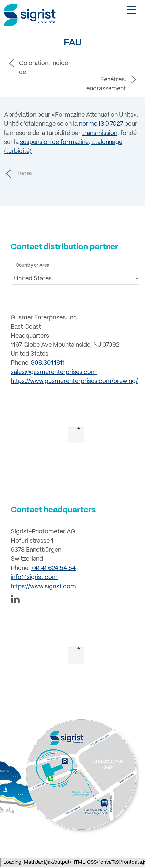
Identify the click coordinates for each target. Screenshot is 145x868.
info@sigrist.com (34, 577)
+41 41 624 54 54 (53, 568)
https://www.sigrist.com (43, 587)
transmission (100, 133)
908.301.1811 (48, 363)
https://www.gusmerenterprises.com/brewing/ (74, 381)
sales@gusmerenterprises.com (54, 372)
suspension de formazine (54, 142)
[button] (76, 279)
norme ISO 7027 (101, 124)
